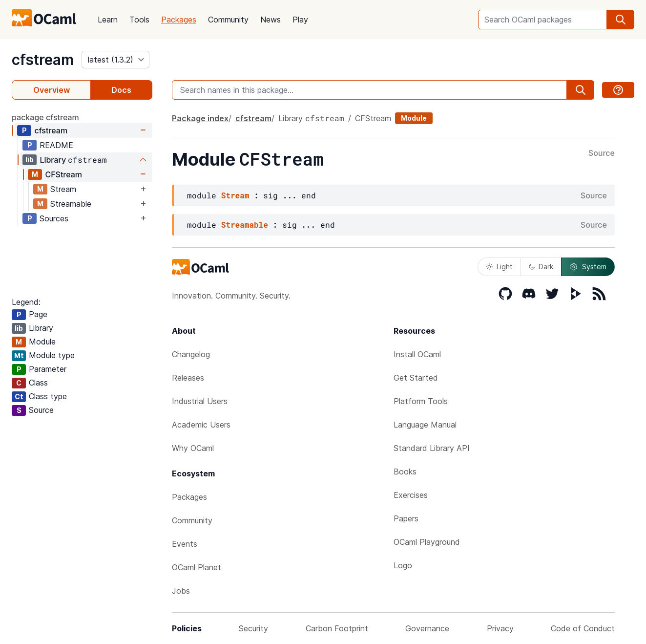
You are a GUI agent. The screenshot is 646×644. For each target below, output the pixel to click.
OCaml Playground (427, 542)
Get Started (416, 378)
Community (228, 20)
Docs (121, 90)
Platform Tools (421, 401)
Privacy (500, 628)
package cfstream (45, 117)
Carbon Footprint (337, 628)
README (56, 145)
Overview (52, 90)
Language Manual (425, 425)
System (588, 267)
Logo (403, 565)
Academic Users (201, 425)
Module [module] (414, 118)
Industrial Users (200, 401)
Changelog (191, 354)
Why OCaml (193, 448)
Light (499, 267)
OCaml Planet (197, 567)
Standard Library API (432, 448)
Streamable (71, 204)
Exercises (411, 495)
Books (405, 472)
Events (185, 544)
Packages (179, 20)
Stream (63, 189)
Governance (427, 628)
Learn (108, 20)
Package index (200, 118)
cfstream (43, 60)
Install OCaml (417, 354)
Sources (54, 218)
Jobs (181, 591)
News (271, 20)
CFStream (63, 174)
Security (253, 628)
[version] (115, 60)
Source (602, 153)
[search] (621, 20)
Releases (188, 378)
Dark (541, 267)
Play (300, 20)
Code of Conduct (583, 628)
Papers (406, 518)
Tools (139, 20)
